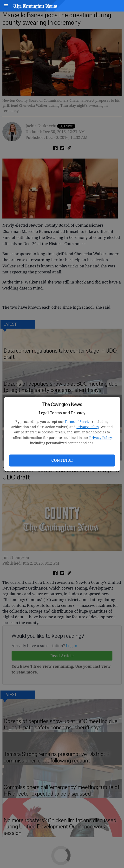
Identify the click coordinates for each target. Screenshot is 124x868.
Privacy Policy (88, 427)
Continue (62, 460)
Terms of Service (78, 422)
